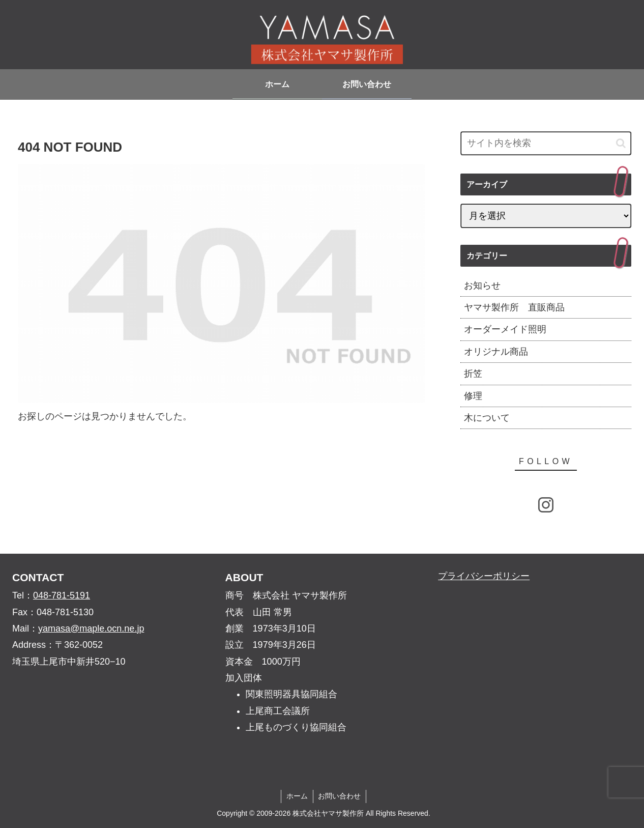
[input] (546, 143)
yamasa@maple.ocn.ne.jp (91, 629)
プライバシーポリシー (484, 576)
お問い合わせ (340, 796)
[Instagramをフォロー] (546, 505)
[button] (621, 143)
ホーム (297, 796)
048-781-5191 (62, 595)
